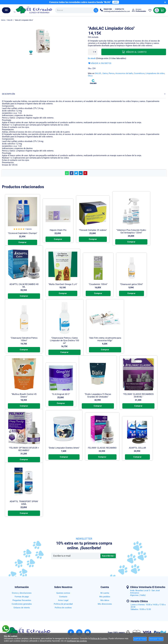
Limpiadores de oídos (155, 73)
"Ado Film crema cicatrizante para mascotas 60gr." (105, 342)
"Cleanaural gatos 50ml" (131, 287)
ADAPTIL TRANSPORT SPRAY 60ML (24, 511)
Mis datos (105, 600)
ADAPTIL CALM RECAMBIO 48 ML (24, 287)
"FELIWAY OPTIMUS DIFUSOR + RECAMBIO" (24, 455)
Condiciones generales (22, 604)
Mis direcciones (105, 604)
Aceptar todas (140, 639)
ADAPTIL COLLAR (136, 454)
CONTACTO (120, 9)
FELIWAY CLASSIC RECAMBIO (102, 454)
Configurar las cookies (77, 641)
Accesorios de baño (124, 73)
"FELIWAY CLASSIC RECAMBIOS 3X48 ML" (138, 399)
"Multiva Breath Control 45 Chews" (24, 397)
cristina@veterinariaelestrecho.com (117, 11)
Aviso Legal (63, 600)
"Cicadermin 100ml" (98, 287)
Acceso (141, 10)
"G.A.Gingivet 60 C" (61, 397)
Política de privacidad (63, 604)
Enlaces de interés (22, 608)
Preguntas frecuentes (22, 600)
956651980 (108, 9)
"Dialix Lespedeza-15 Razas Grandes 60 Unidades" (98, 399)
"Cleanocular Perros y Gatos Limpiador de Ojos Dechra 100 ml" (65, 342)
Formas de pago (22, 597)
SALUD (98, 73)
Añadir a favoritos (100, 63)
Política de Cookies (99, 639)
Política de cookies (63, 608)
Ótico (90, 76)
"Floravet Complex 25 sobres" (92, 230)
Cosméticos (139, 73)
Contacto (63, 597)
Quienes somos (63, 593)
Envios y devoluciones (22, 593)
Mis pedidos (105, 597)
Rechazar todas (156, 639)
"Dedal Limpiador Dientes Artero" (64, 454)
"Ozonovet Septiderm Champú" (22, 234)
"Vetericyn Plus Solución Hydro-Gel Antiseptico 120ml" (130, 232)
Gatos (105, 73)
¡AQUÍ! (116, 2)
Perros (112, 73)
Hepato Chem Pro (58, 230)
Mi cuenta (105, 593)
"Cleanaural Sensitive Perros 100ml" (24, 342)
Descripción (9, 94)
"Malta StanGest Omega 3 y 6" (62, 287)
